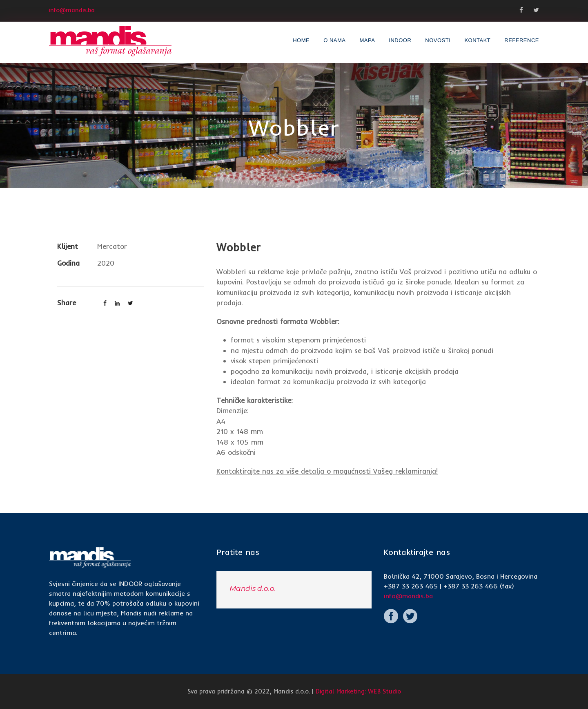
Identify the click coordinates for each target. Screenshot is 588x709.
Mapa (367, 40)
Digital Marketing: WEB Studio (358, 691)
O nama (334, 40)
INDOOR (400, 40)
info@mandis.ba (408, 596)
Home (301, 40)
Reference (522, 40)
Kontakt (477, 40)
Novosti (438, 40)
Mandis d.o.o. (253, 588)
